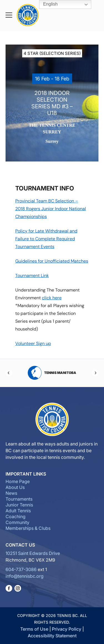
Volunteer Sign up (33, 343)
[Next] (95, 373)
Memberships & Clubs (28, 528)
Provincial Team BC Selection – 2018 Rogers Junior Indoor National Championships (51, 209)
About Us (15, 487)
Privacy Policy (67, 629)
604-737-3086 (21, 569)
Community (17, 522)
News (11, 493)
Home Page (18, 481)
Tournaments (19, 499)
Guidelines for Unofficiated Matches (52, 261)
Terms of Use (34, 629)
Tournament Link (32, 276)
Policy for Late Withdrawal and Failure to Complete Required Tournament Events (46, 239)
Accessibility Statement (52, 636)
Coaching (16, 516)
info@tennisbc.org (25, 576)
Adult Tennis (18, 511)
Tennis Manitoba (52, 373)
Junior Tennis (19, 505)
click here (52, 298)
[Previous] (9, 373)
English (46, 4)
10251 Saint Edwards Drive (33, 553)
